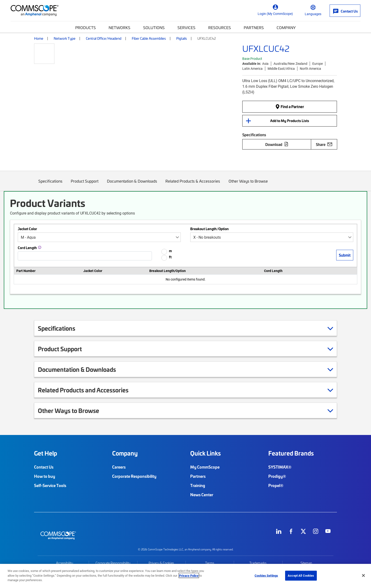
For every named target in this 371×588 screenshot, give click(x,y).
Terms (210, 563)
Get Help (46, 453)
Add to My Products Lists (290, 121)
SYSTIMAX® (280, 467)
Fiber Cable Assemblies (149, 38)
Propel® (276, 485)
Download (277, 144)
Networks (119, 27)
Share (324, 144)
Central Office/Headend (104, 38)
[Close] (363, 575)
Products (86, 27)
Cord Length (27, 248)
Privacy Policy (189, 575)
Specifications (50, 185)
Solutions (154, 27)
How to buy (45, 476)
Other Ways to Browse (248, 185)
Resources (220, 27)
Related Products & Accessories (193, 185)
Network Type (65, 38)
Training (198, 485)
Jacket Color (27, 229)
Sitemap (306, 563)
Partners (254, 27)
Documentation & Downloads (132, 185)
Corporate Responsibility (134, 476)
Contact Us (44, 467)
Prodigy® (277, 476)
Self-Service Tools (50, 485)
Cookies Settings (266, 575)
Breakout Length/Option (210, 229)
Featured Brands (291, 453)
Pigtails (182, 38)
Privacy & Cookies (161, 563)
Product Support (85, 185)
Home (39, 38)
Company (286, 27)
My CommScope (205, 467)
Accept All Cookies (301, 575)
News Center (202, 495)
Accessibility (65, 563)
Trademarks (258, 563)
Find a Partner (290, 106)
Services (186, 27)
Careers (119, 467)
